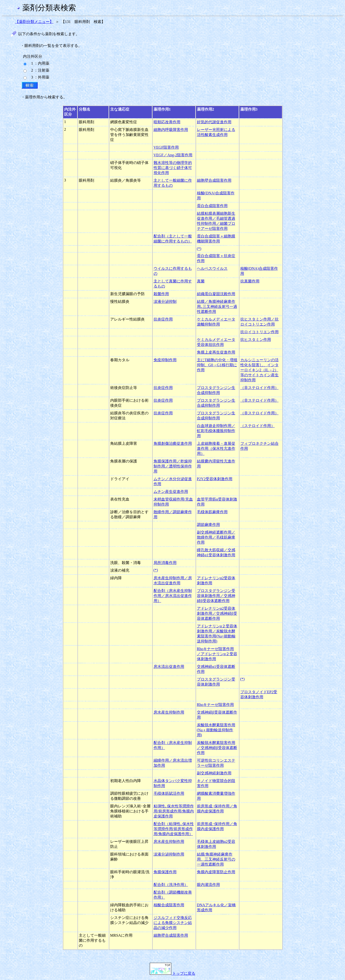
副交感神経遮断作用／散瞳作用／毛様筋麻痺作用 (216, 537)
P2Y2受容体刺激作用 (215, 479)
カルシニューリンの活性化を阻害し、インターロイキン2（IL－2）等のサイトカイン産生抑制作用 (259, 370)
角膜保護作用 (165, 872)
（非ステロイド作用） (259, 388)
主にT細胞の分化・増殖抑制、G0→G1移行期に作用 (217, 365)
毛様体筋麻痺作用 (212, 512)
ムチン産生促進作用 (171, 492)
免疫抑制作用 (165, 360)
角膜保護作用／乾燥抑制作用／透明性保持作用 (173, 466)
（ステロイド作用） (258, 426)
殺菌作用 (161, 294)
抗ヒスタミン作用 (256, 340)
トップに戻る (172, 973)
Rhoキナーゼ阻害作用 (216, 705)
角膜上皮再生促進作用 (216, 352)
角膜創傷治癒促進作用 (173, 443)
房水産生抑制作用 (169, 712)
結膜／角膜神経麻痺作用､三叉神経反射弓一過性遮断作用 (217, 307)
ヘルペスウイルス (212, 268)
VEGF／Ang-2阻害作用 (173, 155)
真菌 (201, 281)
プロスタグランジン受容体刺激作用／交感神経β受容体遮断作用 (216, 596)
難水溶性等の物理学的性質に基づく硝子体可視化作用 (173, 168)
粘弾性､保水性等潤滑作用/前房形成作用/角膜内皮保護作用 (174, 811)
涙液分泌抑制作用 (169, 854)
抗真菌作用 (250, 281)
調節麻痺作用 (208, 525)
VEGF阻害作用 (166, 147)
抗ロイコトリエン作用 (259, 332)
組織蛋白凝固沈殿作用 (216, 294)
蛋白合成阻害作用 (212, 206)
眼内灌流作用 (208, 885)
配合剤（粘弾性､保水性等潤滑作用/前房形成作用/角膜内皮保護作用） (174, 829)
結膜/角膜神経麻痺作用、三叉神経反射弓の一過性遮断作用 (216, 859)
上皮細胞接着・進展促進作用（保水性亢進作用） (216, 448)
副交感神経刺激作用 (214, 773)
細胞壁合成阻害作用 (214, 180)
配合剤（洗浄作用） (171, 885)
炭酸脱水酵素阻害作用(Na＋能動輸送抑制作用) (216, 730)
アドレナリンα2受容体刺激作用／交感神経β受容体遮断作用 (217, 613)
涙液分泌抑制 (165, 301)
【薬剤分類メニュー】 (34, 22)
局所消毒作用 (165, 563)
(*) (199, 249)
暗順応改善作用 (167, 122)
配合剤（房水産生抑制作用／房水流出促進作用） (173, 596)
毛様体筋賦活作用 (169, 793)
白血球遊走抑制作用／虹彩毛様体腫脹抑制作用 (216, 431)
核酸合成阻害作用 (169, 905)
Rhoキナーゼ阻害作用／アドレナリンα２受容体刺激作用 (217, 654)
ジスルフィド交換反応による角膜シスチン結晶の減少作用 (173, 923)
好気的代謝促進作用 (214, 122)
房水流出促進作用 (169, 667)
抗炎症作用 (163, 319)
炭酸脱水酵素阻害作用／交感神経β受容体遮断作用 (217, 748)
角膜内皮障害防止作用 (216, 872)
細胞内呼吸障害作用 (171, 130)
